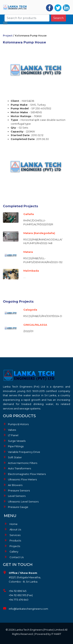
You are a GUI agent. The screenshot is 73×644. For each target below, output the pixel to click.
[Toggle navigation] (5, 23)
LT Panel (11, 435)
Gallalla (29, 214)
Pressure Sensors (16, 490)
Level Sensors (14, 496)
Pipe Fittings (13, 446)
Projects (12, 546)
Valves (9, 430)
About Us (12, 529)
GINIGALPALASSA (35, 325)
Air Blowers (13, 485)
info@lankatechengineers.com (28, 609)
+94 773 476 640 (19, 600)
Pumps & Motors (16, 424)
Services (12, 535)
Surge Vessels (14, 441)
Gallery (11, 552)
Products (12, 540)
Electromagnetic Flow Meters (24, 474)
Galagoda (30, 310)
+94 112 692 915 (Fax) (21, 595)
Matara (28, 252)
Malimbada (31, 271)
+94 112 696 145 (18, 591)
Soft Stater (12, 457)
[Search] (27, 18)
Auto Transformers (17, 468)
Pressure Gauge (16, 507)
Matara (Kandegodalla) (39, 233)
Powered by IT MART (48, 634)
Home (11, 524)
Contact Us (14, 557)
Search (58, 18)
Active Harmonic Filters (20, 463)
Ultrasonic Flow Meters (20, 479)
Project (8, 36)
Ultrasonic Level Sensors (21, 501)
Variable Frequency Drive (22, 452)
